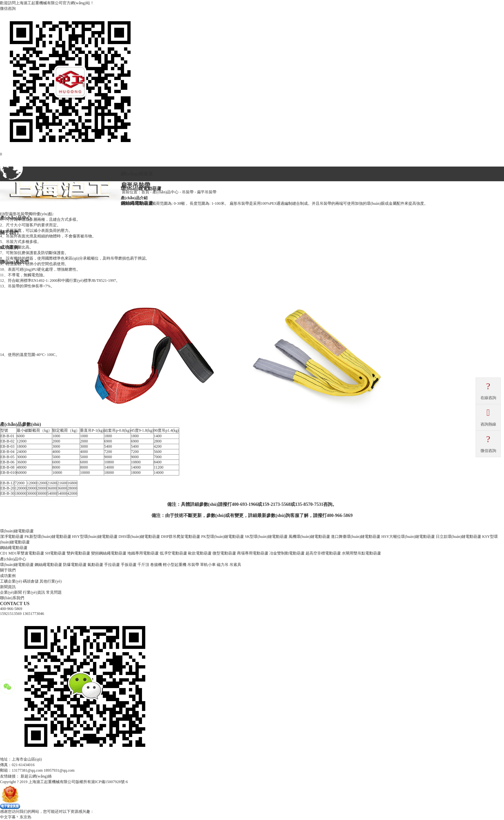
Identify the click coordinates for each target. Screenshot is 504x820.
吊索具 (235, 565)
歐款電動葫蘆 (200, 553)
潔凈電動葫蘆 (12, 537)
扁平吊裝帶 (207, 192)
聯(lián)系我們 (12, 598)
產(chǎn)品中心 (165, 192)
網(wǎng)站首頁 (137, 174)
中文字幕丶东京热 (16, 817)
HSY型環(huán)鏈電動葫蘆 (95, 537)
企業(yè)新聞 (11, 592)
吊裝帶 (188, 192)
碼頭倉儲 (31, 581)
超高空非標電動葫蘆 (323, 553)
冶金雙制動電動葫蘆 (287, 553)
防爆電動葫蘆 (75, 565)
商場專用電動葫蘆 (253, 553)
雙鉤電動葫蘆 (78, 553)
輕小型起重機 (175, 565)
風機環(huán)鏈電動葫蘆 (309, 537)
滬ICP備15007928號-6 (110, 782)
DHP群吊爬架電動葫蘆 (181, 537)
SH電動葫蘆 (55, 553)
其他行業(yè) (50, 581)
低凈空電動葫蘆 (173, 553)
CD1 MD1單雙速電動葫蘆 (22, 553)
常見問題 (54, 592)
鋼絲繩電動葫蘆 (48, 565)
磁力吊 (223, 565)
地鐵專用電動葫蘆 (143, 553)
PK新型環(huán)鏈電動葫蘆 (48, 537)
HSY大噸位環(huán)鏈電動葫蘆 (408, 537)
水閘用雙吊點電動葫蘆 (361, 553)
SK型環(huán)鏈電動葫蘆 (266, 537)
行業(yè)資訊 (34, 592)
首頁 (145, 192)
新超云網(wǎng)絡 (36, 776)
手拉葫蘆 (112, 565)
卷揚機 (156, 565)
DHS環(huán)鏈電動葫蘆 (139, 537)
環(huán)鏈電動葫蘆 (17, 565)
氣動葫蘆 (95, 565)
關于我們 (8, 570)
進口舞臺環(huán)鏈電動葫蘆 (356, 537)
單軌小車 (208, 565)
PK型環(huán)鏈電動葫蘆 (222, 537)
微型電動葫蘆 (224, 553)
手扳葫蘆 (129, 565)
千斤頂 (143, 565)
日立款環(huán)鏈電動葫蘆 (458, 537)
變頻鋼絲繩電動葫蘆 (109, 553)
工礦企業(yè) (11, 581)
